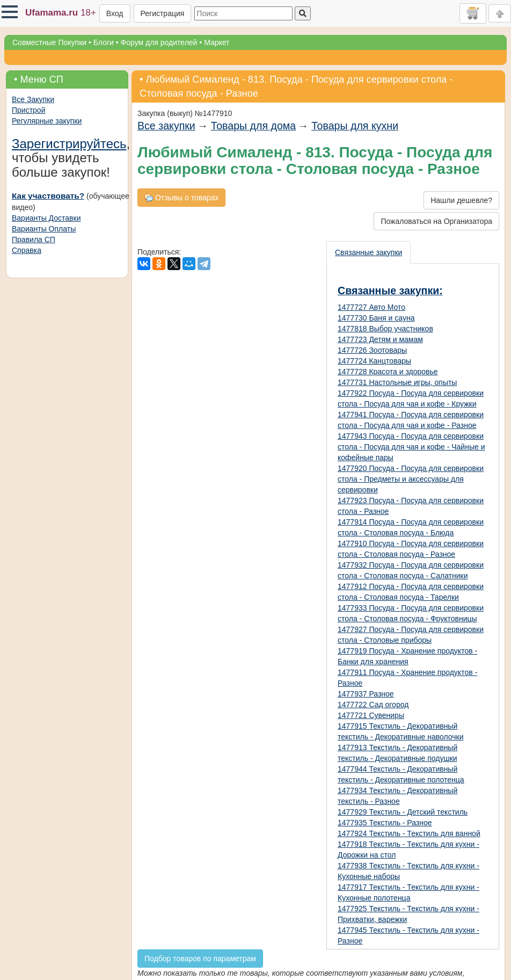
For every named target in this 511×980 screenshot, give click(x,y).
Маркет (217, 42)
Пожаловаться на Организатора (436, 221)
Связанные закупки (368, 252)
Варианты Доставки (46, 218)
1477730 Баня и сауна (376, 318)
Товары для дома (253, 126)
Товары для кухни (355, 126)
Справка (27, 250)
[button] (10, 12)
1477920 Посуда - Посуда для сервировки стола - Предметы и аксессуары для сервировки (411, 479)
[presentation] (369, 252)
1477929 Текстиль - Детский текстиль (403, 812)
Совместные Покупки (49, 42)
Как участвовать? (48, 196)
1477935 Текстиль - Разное (385, 823)
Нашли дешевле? (461, 200)
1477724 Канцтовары (374, 361)
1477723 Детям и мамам (380, 339)
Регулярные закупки (47, 121)
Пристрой (28, 110)
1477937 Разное (366, 694)
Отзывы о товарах (181, 198)
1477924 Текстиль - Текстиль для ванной (409, 833)
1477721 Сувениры (371, 715)
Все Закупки (33, 99)
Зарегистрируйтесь (69, 144)
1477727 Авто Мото (371, 307)
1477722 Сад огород (373, 705)
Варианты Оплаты (44, 229)
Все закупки (166, 126)
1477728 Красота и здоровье (388, 372)
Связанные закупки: (390, 291)
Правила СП (34, 239)
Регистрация (163, 13)
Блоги (104, 42)
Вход (115, 13)
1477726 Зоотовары (372, 350)
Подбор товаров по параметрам (200, 959)
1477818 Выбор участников (385, 329)
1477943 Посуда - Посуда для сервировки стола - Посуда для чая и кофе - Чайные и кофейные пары (411, 447)
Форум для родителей (159, 42)
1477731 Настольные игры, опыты (397, 382)
